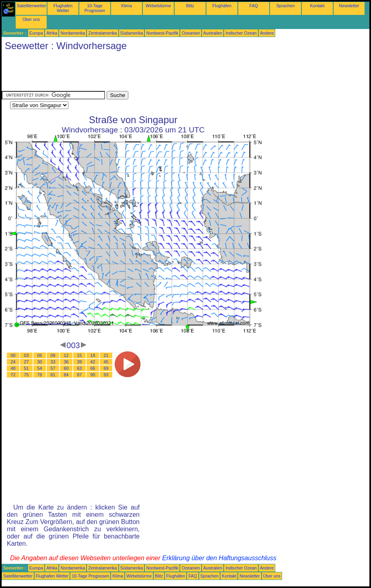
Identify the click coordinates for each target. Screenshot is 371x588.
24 (13, 362)
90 (93, 375)
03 (27, 355)
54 (40, 368)
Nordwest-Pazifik (162, 33)
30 (40, 362)
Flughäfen (222, 6)
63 (80, 368)
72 (13, 375)
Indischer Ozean (241, 33)
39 (80, 362)
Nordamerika (73, 33)
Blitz (190, 6)
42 (93, 362)
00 (13, 355)
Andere (267, 33)
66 (93, 368)
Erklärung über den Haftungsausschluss (219, 558)
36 (66, 362)
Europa (36, 33)
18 (93, 355)
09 (53, 355)
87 (80, 375)
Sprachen (286, 6)
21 (106, 355)
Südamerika (132, 33)
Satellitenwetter (32, 6)
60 (66, 368)
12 (66, 355)
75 (27, 375)
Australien (213, 33)
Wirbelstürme (158, 6)
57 (53, 368)
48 (13, 368)
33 (53, 362)
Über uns (31, 19)
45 (106, 362)
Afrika (52, 33)
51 (27, 368)
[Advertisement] (148, 73)
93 (106, 375)
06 (40, 355)
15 (80, 355)
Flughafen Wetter (63, 8)
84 (66, 375)
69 (106, 368)
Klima (127, 6)
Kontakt (317, 6)
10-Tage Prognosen (95, 8)
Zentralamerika (102, 33)
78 (40, 375)
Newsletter (349, 6)
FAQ (254, 6)
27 (27, 362)
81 (53, 375)
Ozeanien (191, 33)
